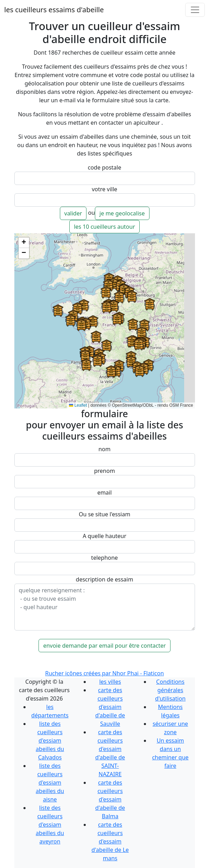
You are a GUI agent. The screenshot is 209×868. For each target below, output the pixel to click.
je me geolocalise (122, 213)
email (104, 492)
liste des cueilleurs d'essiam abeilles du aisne (50, 783)
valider (73, 213)
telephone (104, 558)
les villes (110, 682)
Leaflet (78, 405)
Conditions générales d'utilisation (170, 690)
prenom (105, 471)
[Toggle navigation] (195, 10)
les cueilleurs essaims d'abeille (54, 10)
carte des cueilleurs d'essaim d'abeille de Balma (110, 799)
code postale (104, 167)
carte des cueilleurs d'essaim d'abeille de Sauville (110, 707)
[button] (140, 371)
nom (104, 449)
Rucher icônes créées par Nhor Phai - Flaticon (104, 673)
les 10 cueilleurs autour (104, 227)
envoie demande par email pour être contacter (104, 646)
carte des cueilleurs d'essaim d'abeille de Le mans (110, 841)
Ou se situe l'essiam (104, 514)
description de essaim (105, 579)
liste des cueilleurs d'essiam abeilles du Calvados (50, 740)
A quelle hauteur (104, 536)
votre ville (104, 189)
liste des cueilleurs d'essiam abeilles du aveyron (50, 825)
